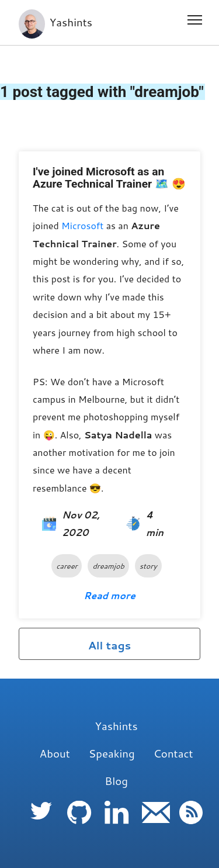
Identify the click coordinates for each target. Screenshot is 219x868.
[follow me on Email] (156, 822)
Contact (173, 753)
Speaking (112, 753)
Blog (116, 781)
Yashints (55, 23)
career (67, 566)
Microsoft (82, 225)
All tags (110, 645)
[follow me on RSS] (191, 822)
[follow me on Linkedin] (119, 822)
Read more (109, 596)
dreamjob (108, 566)
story (148, 566)
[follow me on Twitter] (44, 822)
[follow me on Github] (81, 822)
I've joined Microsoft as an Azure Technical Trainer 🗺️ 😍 (109, 178)
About (55, 753)
